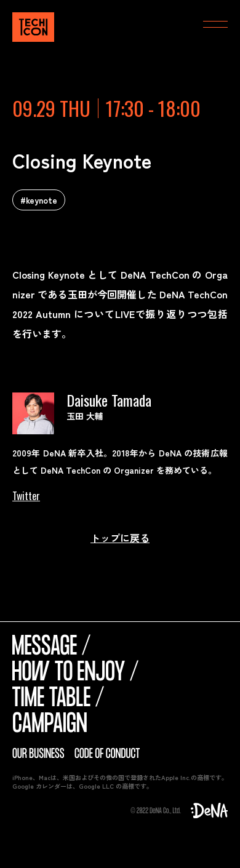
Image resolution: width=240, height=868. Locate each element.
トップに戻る (120, 538)
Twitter (26, 496)
